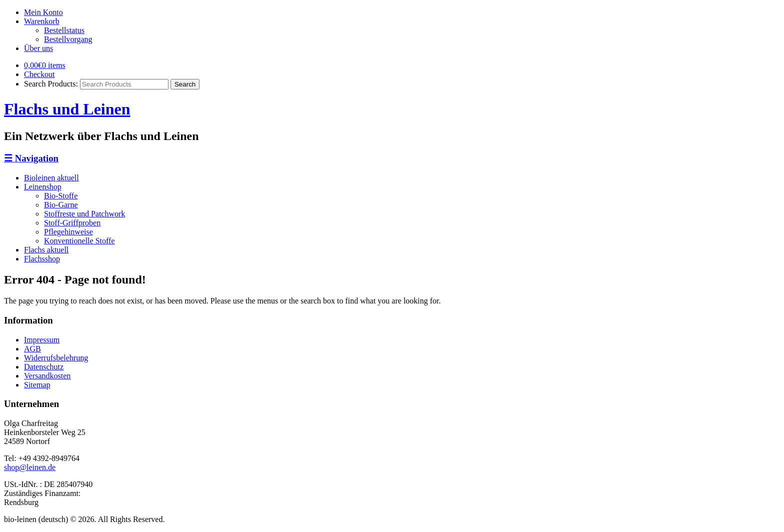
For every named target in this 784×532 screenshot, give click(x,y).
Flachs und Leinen (67, 109)
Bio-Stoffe (61, 196)
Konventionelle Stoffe (79, 241)
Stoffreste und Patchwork (84, 214)
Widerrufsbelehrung (56, 358)
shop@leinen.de (30, 467)
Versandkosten (47, 376)
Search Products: (51, 84)
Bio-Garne (61, 205)
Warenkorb (42, 21)
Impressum (42, 340)
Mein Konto (43, 12)
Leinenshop (43, 187)
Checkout (39, 74)
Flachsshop (42, 259)
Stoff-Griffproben (72, 223)
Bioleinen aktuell (51, 178)
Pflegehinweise (68, 232)
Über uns (38, 48)
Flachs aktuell (46, 250)
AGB (32, 349)
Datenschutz (44, 367)
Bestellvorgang (68, 39)
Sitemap (37, 385)
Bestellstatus (64, 30)
